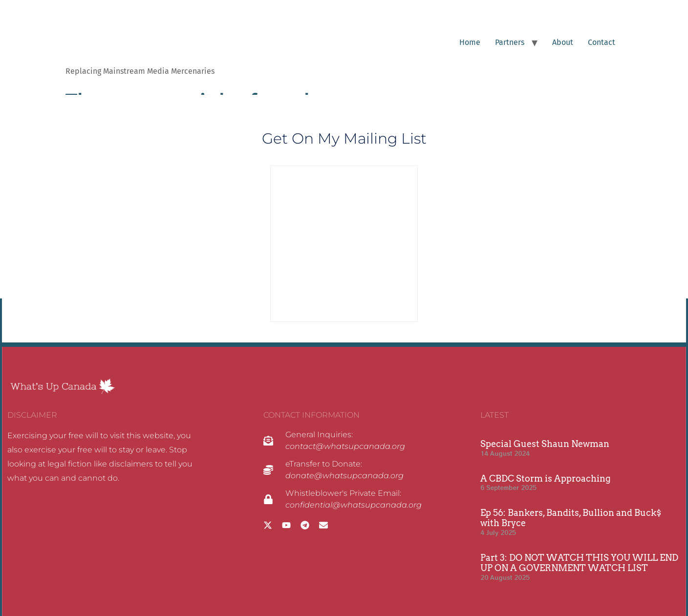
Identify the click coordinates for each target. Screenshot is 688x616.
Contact (602, 42)
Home (470, 42)
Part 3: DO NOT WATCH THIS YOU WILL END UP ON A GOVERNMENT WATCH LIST (579, 563)
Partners (510, 42)
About (563, 42)
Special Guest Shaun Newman (545, 444)
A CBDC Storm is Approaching (546, 478)
